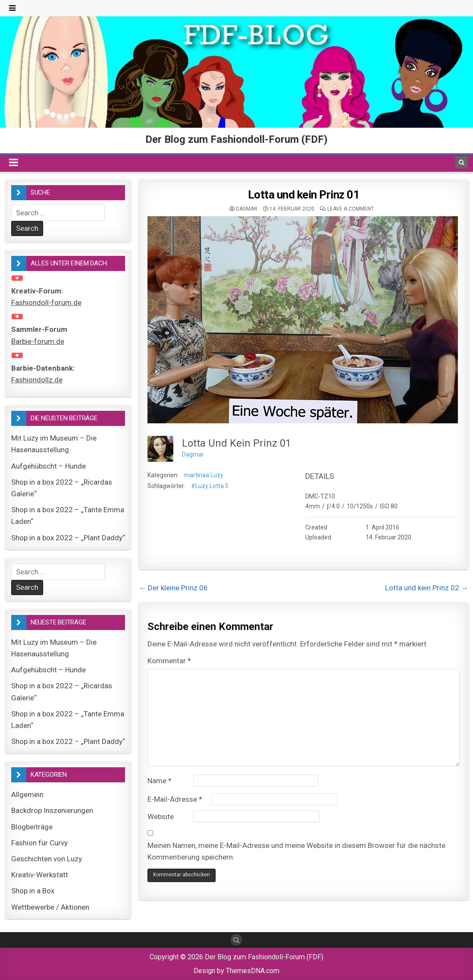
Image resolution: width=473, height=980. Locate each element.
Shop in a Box (33, 891)
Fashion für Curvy (39, 843)
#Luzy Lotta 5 (210, 486)
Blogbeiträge (32, 827)
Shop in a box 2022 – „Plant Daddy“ (68, 538)
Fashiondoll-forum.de (46, 303)
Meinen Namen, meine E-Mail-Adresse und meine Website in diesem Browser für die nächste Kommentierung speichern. (296, 851)
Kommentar (169, 661)
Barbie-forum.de (38, 341)
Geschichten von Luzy (47, 859)
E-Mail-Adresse (175, 799)
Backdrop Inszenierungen (52, 810)
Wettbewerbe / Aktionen (50, 907)
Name (160, 781)
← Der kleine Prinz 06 (173, 588)
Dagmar (247, 209)
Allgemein (27, 794)
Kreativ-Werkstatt (40, 875)
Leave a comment (351, 209)
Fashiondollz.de (37, 380)
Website (161, 816)
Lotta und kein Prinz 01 (304, 195)
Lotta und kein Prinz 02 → (427, 588)
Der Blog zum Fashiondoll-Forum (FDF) (236, 139)
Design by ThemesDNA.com (236, 971)
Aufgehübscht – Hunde (49, 466)
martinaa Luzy (204, 475)
